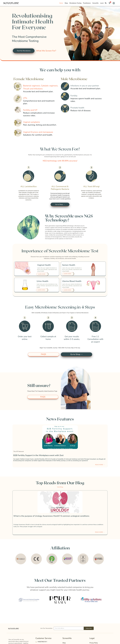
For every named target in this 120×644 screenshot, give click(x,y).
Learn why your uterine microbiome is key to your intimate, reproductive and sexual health (72, 286)
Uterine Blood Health (72, 282)
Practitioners (87, 3)
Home (61, 3)
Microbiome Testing (75, 3)
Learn (102, 3)
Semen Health (69, 266)
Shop (66, 3)
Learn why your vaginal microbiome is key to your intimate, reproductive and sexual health (47, 270)
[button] (106, 3)
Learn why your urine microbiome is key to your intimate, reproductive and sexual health (47, 286)
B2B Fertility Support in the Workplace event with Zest (38, 456)
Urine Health (42, 282)
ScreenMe (95, 3)
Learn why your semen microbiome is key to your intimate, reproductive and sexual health (72, 270)
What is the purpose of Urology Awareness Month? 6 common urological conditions (51, 517)
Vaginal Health (44, 266)
